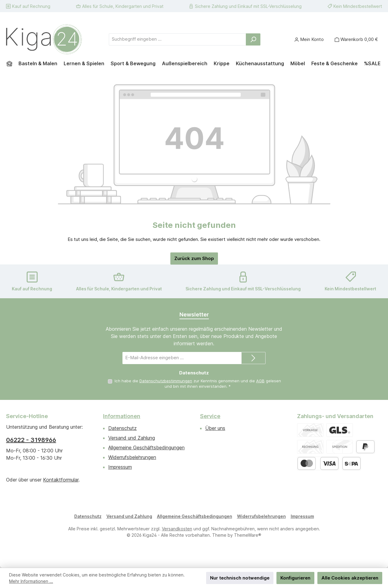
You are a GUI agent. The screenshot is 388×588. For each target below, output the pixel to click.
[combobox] (177, 39)
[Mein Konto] (309, 39)
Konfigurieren (295, 578)
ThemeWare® (248, 535)
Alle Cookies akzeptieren (350, 578)
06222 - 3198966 (31, 440)
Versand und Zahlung (132, 438)
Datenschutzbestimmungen (166, 381)
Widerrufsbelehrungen (132, 457)
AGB (260, 381)
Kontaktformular (61, 480)
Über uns (215, 428)
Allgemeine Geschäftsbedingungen (146, 448)
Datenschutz (122, 428)
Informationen (122, 416)
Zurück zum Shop (194, 258)
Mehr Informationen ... (31, 581)
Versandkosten (177, 529)
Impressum (120, 467)
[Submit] (253, 358)
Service (210, 416)
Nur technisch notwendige (240, 578)
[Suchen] (253, 39)
